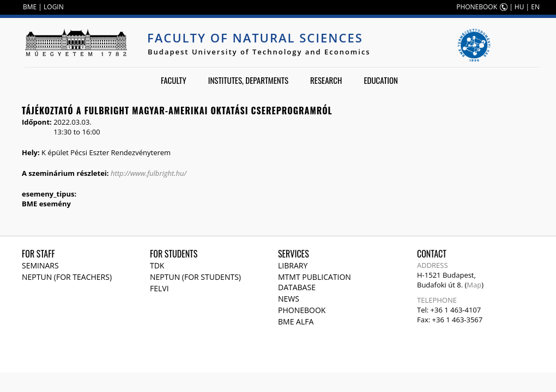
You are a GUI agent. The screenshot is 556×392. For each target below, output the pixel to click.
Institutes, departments (248, 80)
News (289, 299)
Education (381, 80)
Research (326, 80)
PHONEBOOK (477, 7)
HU (519, 7)
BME (30, 7)
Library (293, 265)
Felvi (159, 288)
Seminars (40, 265)
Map (474, 285)
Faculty (174, 80)
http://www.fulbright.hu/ (149, 173)
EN (535, 7)
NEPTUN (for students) (195, 277)
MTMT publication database (315, 282)
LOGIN (54, 7)
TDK (157, 265)
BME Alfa (296, 321)
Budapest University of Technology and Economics (259, 52)
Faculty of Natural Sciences (255, 38)
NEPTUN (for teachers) (67, 277)
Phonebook (302, 310)
